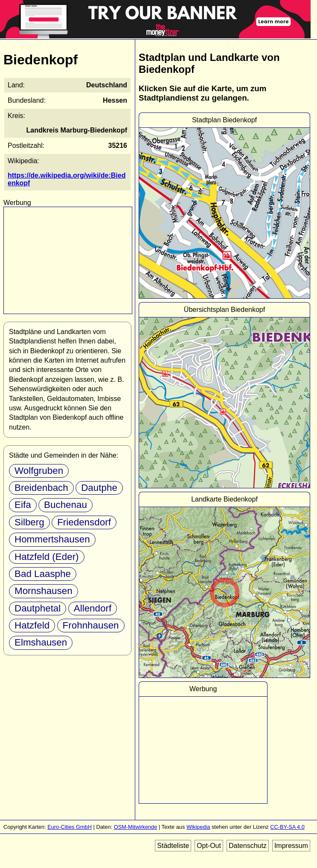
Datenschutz (248, 846)
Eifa (23, 505)
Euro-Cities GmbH (70, 827)
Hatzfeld (32, 625)
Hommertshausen (52, 539)
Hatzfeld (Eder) (47, 557)
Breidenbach (41, 488)
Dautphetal (38, 608)
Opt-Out (209, 846)
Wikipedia (198, 827)
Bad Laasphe (43, 574)
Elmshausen (41, 642)
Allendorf (93, 608)
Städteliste (173, 846)
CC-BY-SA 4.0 (287, 827)
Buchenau (65, 505)
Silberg (29, 522)
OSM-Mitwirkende (136, 827)
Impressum (291, 846)
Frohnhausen (91, 625)
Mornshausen (44, 591)
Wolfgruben (39, 471)
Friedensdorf (84, 522)
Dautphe (99, 488)
